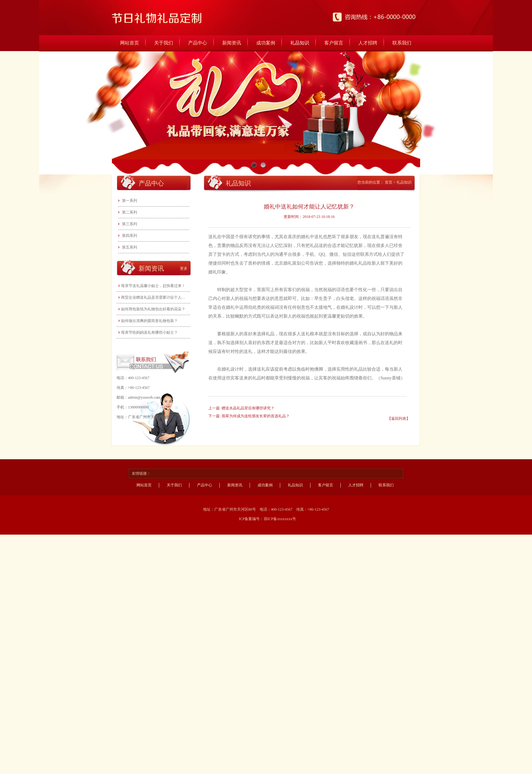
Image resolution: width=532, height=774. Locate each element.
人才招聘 (368, 43)
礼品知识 (300, 43)
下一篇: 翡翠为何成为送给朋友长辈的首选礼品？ (249, 416)
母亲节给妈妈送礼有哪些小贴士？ (149, 332)
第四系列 (130, 236)
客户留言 (334, 43)
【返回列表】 (399, 419)
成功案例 (266, 43)
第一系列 (130, 201)
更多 (184, 268)
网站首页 (130, 43)
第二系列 (130, 212)
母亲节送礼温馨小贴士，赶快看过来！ (153, 286)
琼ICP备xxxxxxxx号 (280, 519)
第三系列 (130, 224)
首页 (389, 182)
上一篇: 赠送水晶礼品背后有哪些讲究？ (241, 408)
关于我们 (164, 43)
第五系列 (130, 247)
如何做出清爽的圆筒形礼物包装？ (149, 321)
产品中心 (198, 43)
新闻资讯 (232, 43)
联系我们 (402, 43)
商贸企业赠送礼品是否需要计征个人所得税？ (154, 297)
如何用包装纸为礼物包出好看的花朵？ (153, 309)
